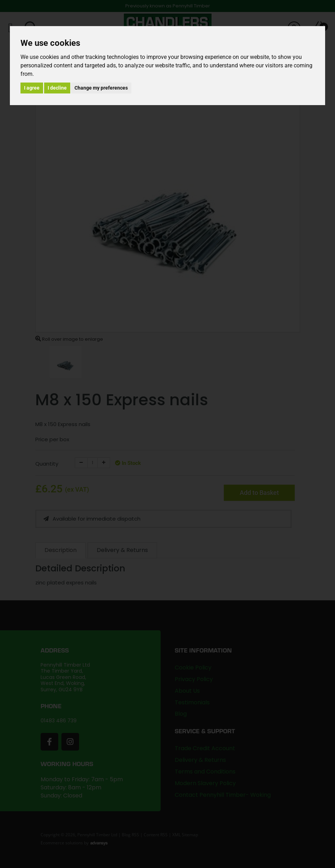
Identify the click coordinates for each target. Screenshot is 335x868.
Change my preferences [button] (101, 88)
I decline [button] (57, 88)
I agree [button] (32, 88)
